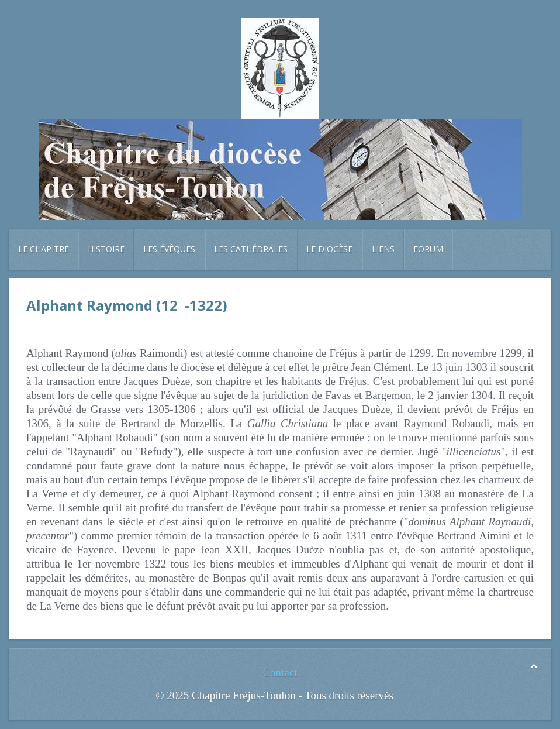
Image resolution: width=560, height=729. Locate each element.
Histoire (106, 249)
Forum (428, 249)
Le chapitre (44, 249)
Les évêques (169, 249)
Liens (383, 249)
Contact (280, 673)
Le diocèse (329, 249)
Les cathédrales (251, 249)
